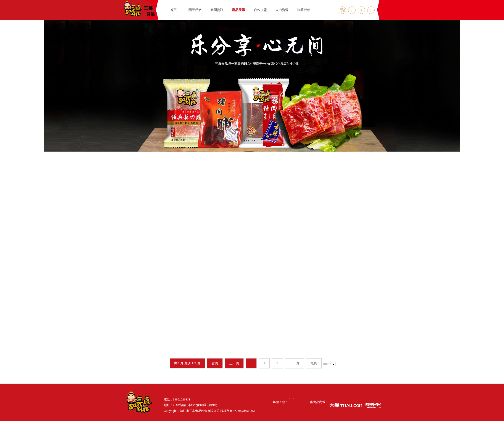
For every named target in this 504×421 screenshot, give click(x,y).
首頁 (173, 10)
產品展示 (238, 10)
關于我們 (195, 10)
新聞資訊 (217, 10)
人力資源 (282, 10)
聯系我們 (304, 10)
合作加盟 (260, 10)
